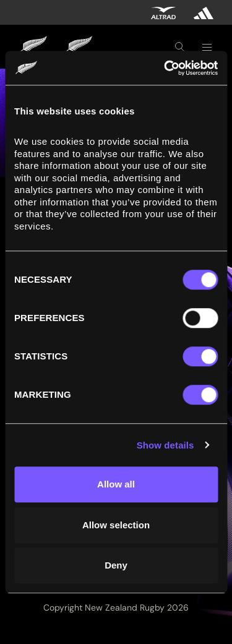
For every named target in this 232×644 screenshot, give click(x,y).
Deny (116, 565)
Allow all (116, 484)
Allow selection (116, 525)
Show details (165, 445)
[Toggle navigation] (207, 47)
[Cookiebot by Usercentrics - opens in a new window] (165, 68)
